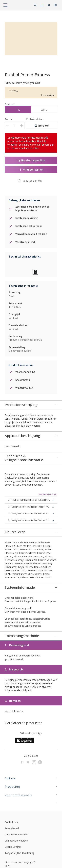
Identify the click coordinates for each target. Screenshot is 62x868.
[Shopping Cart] (49, 5)
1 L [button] (18, 110)
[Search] (35, 5)
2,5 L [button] (44, 110)
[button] (55, 5)
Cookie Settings (13, 804)
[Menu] (5, 5)
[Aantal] (15, 126)
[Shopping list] (42, 5)
